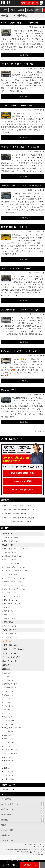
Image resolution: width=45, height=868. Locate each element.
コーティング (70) (10, 560)
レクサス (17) (9, 761)
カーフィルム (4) (10, 553)
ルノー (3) (8, 757)
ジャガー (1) (8, 695)
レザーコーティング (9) (12, 596)
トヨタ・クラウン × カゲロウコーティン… (20, 522)
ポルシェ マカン (9, 390)
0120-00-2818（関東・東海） (23, 473)
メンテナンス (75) (10, 593)
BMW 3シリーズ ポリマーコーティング (19, 351)
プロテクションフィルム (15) (13, 649)
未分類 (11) (6, 641)
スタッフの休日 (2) (11, 637)
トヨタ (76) (8, 713)
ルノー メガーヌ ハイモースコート (18, 106)
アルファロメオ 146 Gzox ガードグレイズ (20, 310)
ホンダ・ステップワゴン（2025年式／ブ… (20, 506)
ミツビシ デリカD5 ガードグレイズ (17, 64)
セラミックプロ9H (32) (12, 563)
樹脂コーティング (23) (12, 604)
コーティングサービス (10, 804)
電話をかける (30, 865)
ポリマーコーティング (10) (13, 585)
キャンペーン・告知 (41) (13, 538)
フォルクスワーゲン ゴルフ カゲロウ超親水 (21, 186)
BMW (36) (8, 673)
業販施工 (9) (7, 665)
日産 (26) (7, 768)
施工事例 (38, 10)
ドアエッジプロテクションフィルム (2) (18, 571)
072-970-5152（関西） (23, 481)
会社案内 (5, 820)
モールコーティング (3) (11, 657)
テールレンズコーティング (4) (15, 567)
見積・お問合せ (10, 865)
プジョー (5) (8, 732)
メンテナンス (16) (9, 653)
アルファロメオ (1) (11, 684)
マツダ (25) (8, 746)
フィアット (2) (9, 721)
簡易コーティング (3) (12, 618)
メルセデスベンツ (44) (12, 750)
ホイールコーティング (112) (14, 582)
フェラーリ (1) (9, 724)
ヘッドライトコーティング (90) (15, 578)
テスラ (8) (8, 710)
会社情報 (30, 10)
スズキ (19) (8, 699)
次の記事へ (40, 431)
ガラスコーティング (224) (13, 556)
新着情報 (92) (7, 534)
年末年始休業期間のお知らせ (15, 514)
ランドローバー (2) (11, 754)
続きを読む (24, 55)
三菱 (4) (7, 764)
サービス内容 (6, 799)
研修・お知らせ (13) (11, 541)
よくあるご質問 (7, 830)
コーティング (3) (10, 626)
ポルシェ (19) (9, 739)
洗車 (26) (7, 607)
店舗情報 (21, 10)
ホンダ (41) (8, 735)
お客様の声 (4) (8, 622)
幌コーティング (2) (11, 600)
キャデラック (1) (10, 688)
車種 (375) (6, 669)
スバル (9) (8, 702)
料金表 (13, 10)
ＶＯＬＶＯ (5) (9, 779)
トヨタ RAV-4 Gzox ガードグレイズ (17, 268)
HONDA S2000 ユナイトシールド (15, 227)
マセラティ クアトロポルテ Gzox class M (20, 147)
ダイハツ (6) (8, 706)
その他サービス (7, 815)
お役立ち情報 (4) (10, 634)
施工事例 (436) (8, 545)
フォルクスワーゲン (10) (13, 728)
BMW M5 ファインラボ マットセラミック (20, 23)
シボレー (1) (8, 691)
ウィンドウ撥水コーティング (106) (16, 549)
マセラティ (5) (9, 743)
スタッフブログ (7, 841)
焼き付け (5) (8, 611)
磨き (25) (7, 615)
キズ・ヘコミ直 (7, 809)
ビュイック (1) (9, 717)
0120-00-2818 (25, 852)
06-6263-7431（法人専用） (23, 490)
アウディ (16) (9, 677)
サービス (4, 10)
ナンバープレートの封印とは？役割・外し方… (22, 510)
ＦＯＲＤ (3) (8, 772)
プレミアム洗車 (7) (11, 574)
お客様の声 (5, 835)
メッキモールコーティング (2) (15, 589)
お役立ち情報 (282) (9, 645)
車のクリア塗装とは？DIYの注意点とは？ (20, 518)
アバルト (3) (8, 680)
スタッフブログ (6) (9, 630)
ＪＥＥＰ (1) (8, 775)
